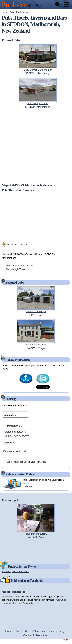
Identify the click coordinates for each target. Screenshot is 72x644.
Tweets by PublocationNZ (15, 571)
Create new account (15, 432)
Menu (67, 5)
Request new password (17, 436)
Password (9, 416)
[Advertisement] (36, 550)
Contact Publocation (35, 635)
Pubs (12, 12)
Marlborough (22, 12)
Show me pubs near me (20, 244)
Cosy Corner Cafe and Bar (20, 265)
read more (27, 486)
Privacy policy (57, 631)
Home (4, 12)
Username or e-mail (15, 405)
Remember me (14, 426)
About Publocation (35, 631)
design (67, 640)
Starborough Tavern (16, 269)
